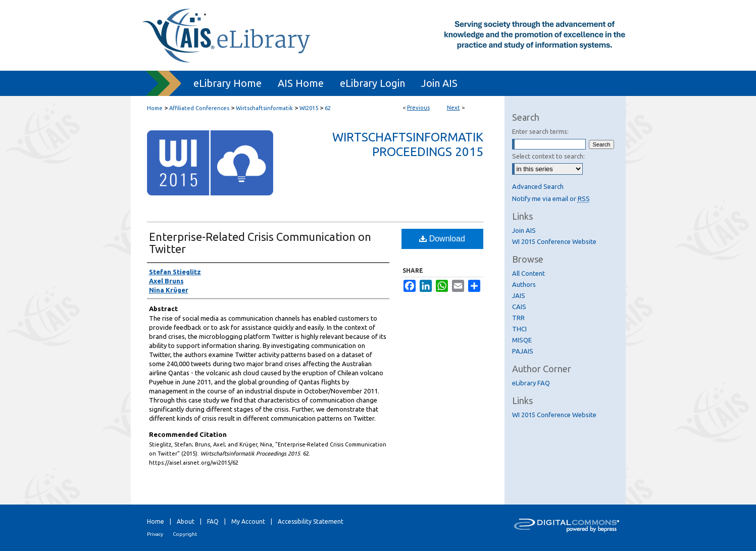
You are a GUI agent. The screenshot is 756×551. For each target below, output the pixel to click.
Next (453, 108)
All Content (528, 273)
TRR (518, 318)
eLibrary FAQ (531, 383)
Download (442, 239)
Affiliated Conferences (199, 108)
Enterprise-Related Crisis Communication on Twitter (260, 243)
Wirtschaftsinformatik (264, 108)
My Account (248, 521)
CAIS (519, 307)
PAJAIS (523, 351)
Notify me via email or (551, 198)
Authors (524, 284)
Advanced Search (538, 186)
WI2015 (309, 108)
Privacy (155, 534)
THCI (519, 329)
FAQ (213, 521)
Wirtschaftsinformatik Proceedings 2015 (408, 144)
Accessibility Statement (311, 521)
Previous (418, 108)
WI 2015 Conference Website (554, 241)
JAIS (519, 295)
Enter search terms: (540, 131)
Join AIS (524, 230)
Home (155, 108)
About (186, 521)
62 (328, 108)
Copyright (185, 534)
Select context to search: (548, 156)
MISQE (522, 340)
